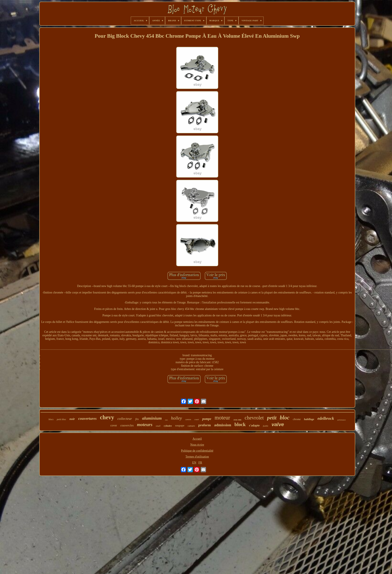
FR (200, 463)
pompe (207, 419)
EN (194, 463)
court (197, 419)
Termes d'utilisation (197, 457)
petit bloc (61, 419)
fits (137, 419)
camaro (191, 426)
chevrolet (254, 418)
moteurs (145, 425)
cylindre (168, 426)
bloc (285, 418)
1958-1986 (237, 420)
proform (204, 425)
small (158, 426)
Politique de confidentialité (197, 451)
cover (114, 425)
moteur (222, 418)
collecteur (125, 419)
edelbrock (326, 418)
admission (223, 425)
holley (177, 418)
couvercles (127, 425)
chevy (107, 417)
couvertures (87, 419)
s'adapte (254, 425)
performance (342, 420)
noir (72, 419)
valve (278, 424)
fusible (266, 426)
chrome (297, 419)
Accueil (197, 439)
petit (272, 418)
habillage (309, 419)
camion (188, 419)
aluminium (152, 418)
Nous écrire (197, 445)
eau (166, 420)
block (240, 424)
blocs (51, 419)
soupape (180, 426)
